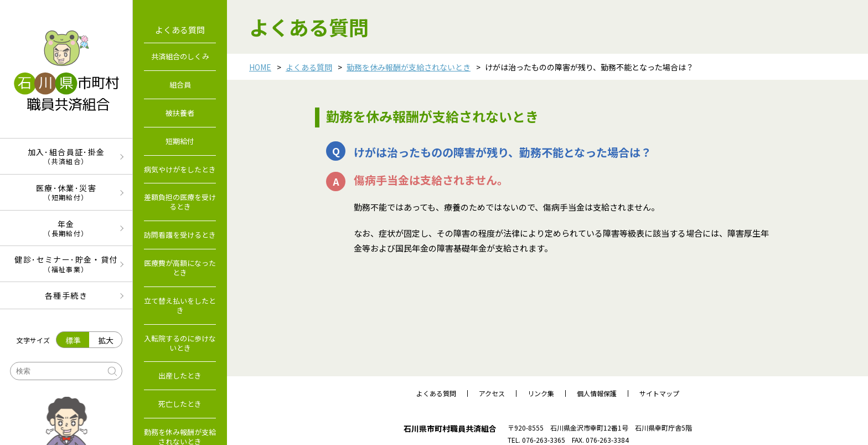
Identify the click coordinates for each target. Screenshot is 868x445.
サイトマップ (659, 393)
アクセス (492, 393)
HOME (260, 67)
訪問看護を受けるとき (180, 235)
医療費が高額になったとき (180, 268)
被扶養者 (180, 113)
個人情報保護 (597, 393)
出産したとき (180, 375)
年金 (66, 228)
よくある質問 (309, 67)
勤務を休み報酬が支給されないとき (409, 67)
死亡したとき (180, 404)
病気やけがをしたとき (180, 169)
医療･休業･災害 (66, 192)
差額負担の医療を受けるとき (180, 202)
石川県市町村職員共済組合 (450, 428)
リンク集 (541, 393)
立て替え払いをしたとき (180, 305)
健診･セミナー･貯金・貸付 (66, 264)
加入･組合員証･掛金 (66, 156)
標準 (73, 340)
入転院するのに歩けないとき (180, 343)
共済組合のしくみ (180, 56)
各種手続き (66, 295)
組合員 (180, 85)
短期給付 (180, 141)
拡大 (106, 340)
